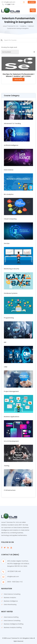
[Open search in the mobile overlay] (18, 40)
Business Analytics (10, 598)
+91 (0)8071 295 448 (10, 4)
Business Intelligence (11, 601)
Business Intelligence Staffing (14, 624)
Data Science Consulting (12, 594)
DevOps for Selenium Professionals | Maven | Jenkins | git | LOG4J (18, 75)
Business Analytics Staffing (13, 627)
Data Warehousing (10, 604)
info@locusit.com (10, 2)
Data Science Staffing (11, 617)
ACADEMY (32, 2)
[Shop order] (10, 52)
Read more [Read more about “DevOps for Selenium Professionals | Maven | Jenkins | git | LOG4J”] (18, 79)
